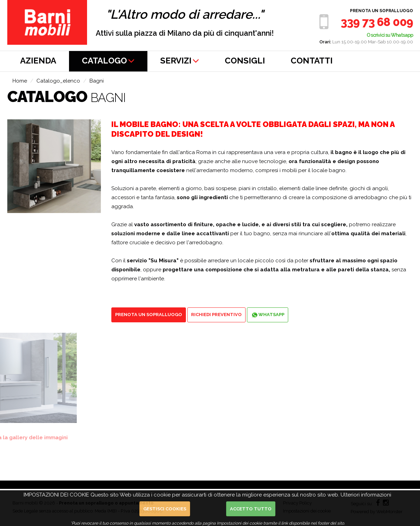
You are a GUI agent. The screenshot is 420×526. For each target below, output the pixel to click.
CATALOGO (108, 61)
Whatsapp (268, 315)
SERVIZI (180, 61)
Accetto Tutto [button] (251, 509)
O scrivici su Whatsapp (390, 35)
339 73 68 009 (377, 22)
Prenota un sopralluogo (382, 11)
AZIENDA (38, 61)
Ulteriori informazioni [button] (366, 495)
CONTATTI (312, 61)
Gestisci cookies (165, 509)
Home (20, 81)
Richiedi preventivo (216, 315)
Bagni (97, 81)
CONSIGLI (245, 61)
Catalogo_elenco (58, 81)
